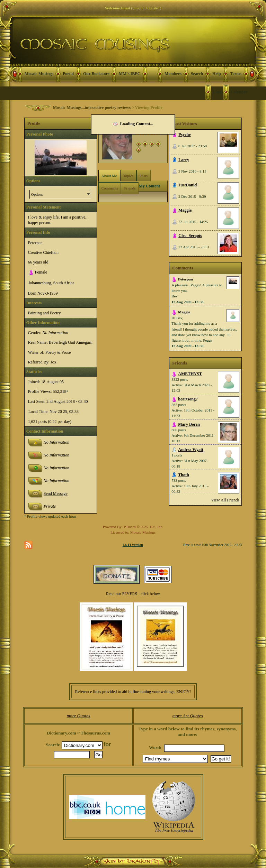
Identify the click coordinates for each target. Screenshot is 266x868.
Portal (68, 74)
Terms (236, 74)
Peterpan (185, 279)
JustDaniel (188, 185)
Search (197, 74)
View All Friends (225, 500)
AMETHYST (190, 374)
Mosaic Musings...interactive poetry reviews (92, 108)
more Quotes (78, 716)
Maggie (185, 210)
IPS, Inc (156, 527)
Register (153, 8)
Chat (217, 92)
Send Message (56, 494)
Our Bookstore (96, 74)
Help (217, 74)
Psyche (184, 135)
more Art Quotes (188, 716)
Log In (139, 8)
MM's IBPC (130, 74)
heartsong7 (188, 399)
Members (173, 74)
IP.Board (129, 527)
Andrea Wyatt (191, 450)
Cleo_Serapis (190, 236)
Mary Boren (189, 424)
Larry (184, 160)
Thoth (183, 475)
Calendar (239, 92)
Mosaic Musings (39, 74)
